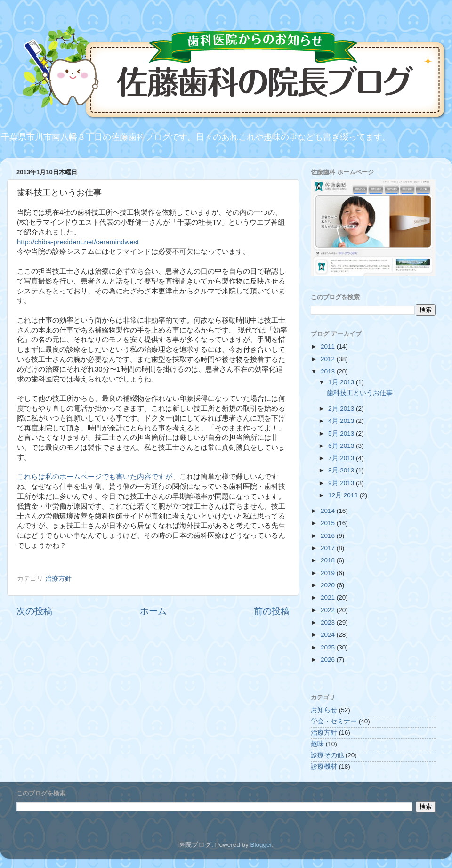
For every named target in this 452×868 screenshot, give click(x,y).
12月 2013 (344, 495)
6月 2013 (342, 446)
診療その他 (327, 755)
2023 (329, 622)
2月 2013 (342, 409)
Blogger (261, 845)
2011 (329, 346)
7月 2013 (342, 458)
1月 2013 (342, 382)
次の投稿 (34, 611)
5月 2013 (342, 434)
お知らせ (324, 710)
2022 (329, 610)
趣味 (317, 744)
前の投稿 (272, 611)
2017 (329, 548)
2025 (329, 647)
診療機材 (324, 767)
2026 (329, 660)
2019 (329, 573)
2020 (329, 585)
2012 (329, 359)
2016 (329, 536)
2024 (329, 635)
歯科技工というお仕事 (360, 393)
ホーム (153, 611)
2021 (329, 597)
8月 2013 (342, 470)
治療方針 (58, 579)
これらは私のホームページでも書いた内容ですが (95, 477)
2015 (329, 523)
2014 (329, 511)
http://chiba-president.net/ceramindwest (78, 242)
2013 (329, 371)
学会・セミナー (334, 721)
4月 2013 (342, 421)
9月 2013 (342, 483)
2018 (329, 560)
